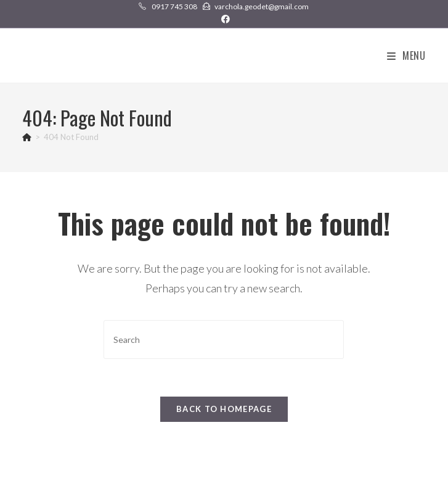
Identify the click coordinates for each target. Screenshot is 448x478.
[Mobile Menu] (406, 56)
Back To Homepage (224, 409)
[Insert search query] (224, 340)
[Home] (27, 137)
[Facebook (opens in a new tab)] (224, 19)
